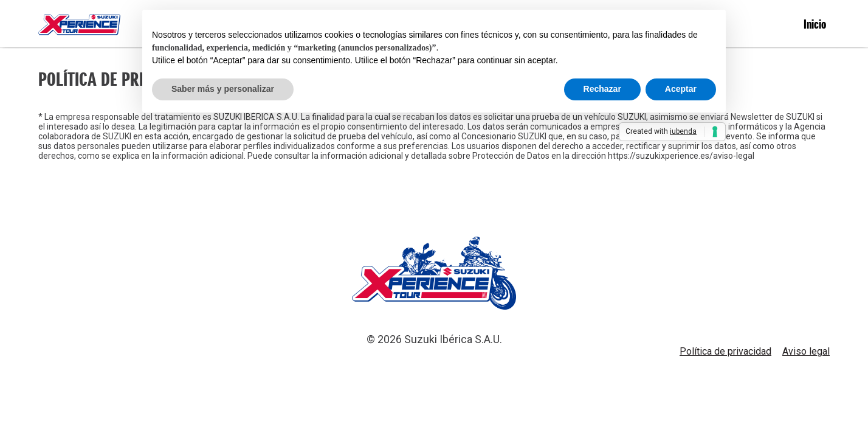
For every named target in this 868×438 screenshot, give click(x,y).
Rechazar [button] (602, 89)
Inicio (815, 24)
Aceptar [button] (681, 89)
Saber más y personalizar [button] (223, 89)
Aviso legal (806, 351)
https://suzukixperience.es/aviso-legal (681, 156)
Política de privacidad (725, 351)
